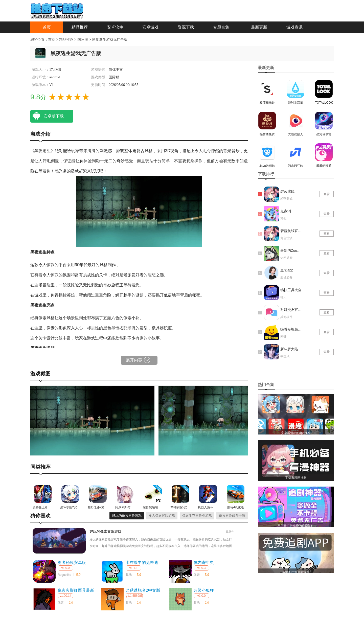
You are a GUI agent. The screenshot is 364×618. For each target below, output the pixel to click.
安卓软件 (115, 27)
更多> (230, 531)
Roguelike (64, 575)
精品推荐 (80, 27)
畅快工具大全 (291, 290)
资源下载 (186, 27)
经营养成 (286, 199)
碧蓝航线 (287, 191)
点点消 (286, 211)
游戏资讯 (294, 27)
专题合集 (221, 27)
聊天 (283, 297)
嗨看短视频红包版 (291, 329)
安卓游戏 (150, 27)
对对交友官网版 (291, 310)
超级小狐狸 (204, 590)
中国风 (285, 356)
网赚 (283, 337)
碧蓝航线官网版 (291, 231)
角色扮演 (286, 238)
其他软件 (286, 317)
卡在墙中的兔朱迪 (142, 563)
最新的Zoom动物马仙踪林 (291, 250)
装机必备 (286, 278)
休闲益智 (286, 258)
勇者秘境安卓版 (72, 563)
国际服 (83, 39)
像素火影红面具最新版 (76, 591)
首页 (47, 27)
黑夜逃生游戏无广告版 (110, 39)
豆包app (287, 270)
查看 (327, 194)
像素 (197, 575)
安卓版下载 (47, 116)
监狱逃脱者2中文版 (143, 590)
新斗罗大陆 (289, 349)
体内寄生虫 (204, 563)
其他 (129, 575)
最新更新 (259, 27)
